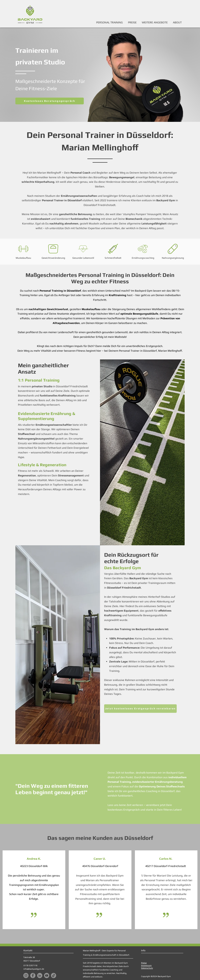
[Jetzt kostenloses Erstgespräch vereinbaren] (140, 709)
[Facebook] (33, 976)
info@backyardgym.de (34, 969)
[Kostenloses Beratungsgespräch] (50, 101)
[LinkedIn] (40, 976)
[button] (155, 22)
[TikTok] (54, 976)
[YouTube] (47, 976)
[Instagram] (26, 976)
